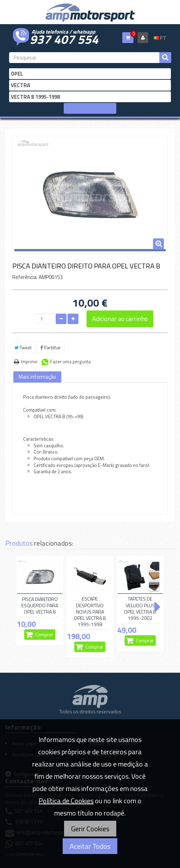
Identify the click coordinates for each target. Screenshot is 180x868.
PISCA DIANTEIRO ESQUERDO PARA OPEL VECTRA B (40, 605)
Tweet (23, 348)
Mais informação (37, 377)
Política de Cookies (66, 801)
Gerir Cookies (90, 829)
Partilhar (51, 348)
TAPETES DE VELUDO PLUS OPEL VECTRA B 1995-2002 (140, 608)
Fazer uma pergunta (70, 362)
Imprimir (29, 362)
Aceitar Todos (90, 846)
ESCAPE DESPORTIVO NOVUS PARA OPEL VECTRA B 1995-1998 (90, 612)
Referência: (25, 277)
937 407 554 (64, 38)
